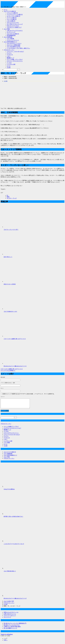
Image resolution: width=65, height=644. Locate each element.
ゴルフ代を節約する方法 (13, 47)
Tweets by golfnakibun (7, 636)
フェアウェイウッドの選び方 (15, 14)
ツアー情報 (7, 444)
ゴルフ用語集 (10, 39)
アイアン (9, 53)
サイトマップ (7, 619)
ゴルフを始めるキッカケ (10, 311)
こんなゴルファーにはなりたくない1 (14, 546)
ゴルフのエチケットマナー (14, 43)
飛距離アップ (10, 58)
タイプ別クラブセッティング (15, 24)
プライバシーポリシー (10, 617)
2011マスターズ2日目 (10, 284)
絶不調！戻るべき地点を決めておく (13, 518)
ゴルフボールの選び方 (13, 34)
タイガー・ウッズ (12, 198)
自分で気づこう (8, 257)
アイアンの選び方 (12, 18)
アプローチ (10, 55)
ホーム (6, 10)
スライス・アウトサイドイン (15, 61)
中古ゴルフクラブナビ (13, 26)
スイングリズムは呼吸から (8, 370)
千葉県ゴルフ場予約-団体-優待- (12, 628)
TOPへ (6, 642)
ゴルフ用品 (7, 29)
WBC (8, 197)
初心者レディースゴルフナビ (12, 627)
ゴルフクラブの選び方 (10, 11)
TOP (9, 603)
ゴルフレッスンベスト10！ (11, 230)
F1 (7, 195)
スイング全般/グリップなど (11, 428)
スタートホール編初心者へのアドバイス (15, 339)
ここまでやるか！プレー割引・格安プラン (18, 48)
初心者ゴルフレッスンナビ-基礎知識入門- (15, 625)
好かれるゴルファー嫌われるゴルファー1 (15, 366)
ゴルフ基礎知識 (8, 37)
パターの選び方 (11, 21)
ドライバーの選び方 (12, 13)
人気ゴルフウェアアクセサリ (15, 31)
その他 (9, 68)
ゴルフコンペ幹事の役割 (13, 45)
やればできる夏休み (9, 491)
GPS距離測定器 (11, 35)
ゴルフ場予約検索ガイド (10, 42)
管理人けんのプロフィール (11, 614)
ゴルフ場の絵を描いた (10, 573)
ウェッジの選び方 (12, 19)
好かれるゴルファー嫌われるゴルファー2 (15, 600)
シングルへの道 (11, 64)
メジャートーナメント (13, 40)
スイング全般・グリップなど (15, 59)
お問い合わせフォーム (10, 616)
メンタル (9, 63)
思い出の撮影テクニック (10, 630)
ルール (9, 66)
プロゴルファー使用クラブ (14, 27)
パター (9, 56)
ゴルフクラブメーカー (13, 23)
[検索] (10, 70)
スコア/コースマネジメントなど (12, 430)
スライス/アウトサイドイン (11, 435)
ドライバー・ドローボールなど (15, 51)
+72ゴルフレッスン (9, 50)
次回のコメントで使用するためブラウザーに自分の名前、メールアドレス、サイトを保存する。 (29, 394)
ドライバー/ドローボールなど (12, 436)
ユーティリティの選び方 (13, 16)
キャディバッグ (11, 32)
